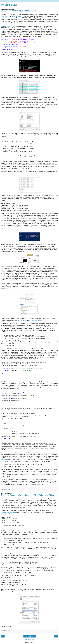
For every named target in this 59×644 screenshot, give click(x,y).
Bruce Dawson (16, 16)
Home (29, 636)
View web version (30, 640)
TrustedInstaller (34, 499)
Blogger (33, 642)
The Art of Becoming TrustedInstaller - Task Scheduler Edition (28, 495)
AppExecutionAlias (49, 28)
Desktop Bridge (5, 248)
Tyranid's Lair (9, 5)
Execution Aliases (6, 26)
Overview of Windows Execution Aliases (18, 11)
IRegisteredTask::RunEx (10, 512)
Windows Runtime (37, 320)
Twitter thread (5, 16)
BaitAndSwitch (5, 460)
